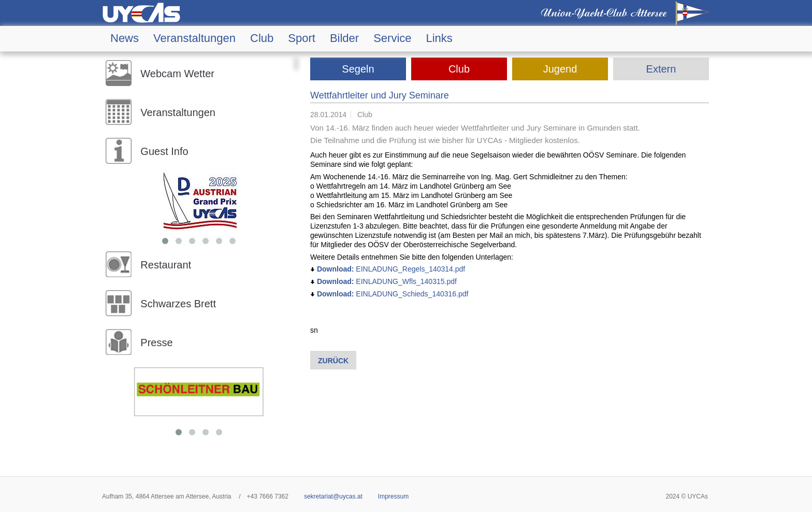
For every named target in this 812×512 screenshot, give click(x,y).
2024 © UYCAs (687, 496)
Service (392, 38)
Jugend (560, 69)
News (125, 38)
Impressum (393, 496)
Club (262, 38)
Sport (302, 38)
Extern (661, 69)
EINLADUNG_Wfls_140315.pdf (383, 281)
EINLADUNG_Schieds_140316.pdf (389, 294)
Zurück (333, 361)
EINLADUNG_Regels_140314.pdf (388, 269)
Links (439, 38)
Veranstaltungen (194, 38)
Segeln (358, 69)
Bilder (344, 38)
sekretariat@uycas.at (333, 496)
